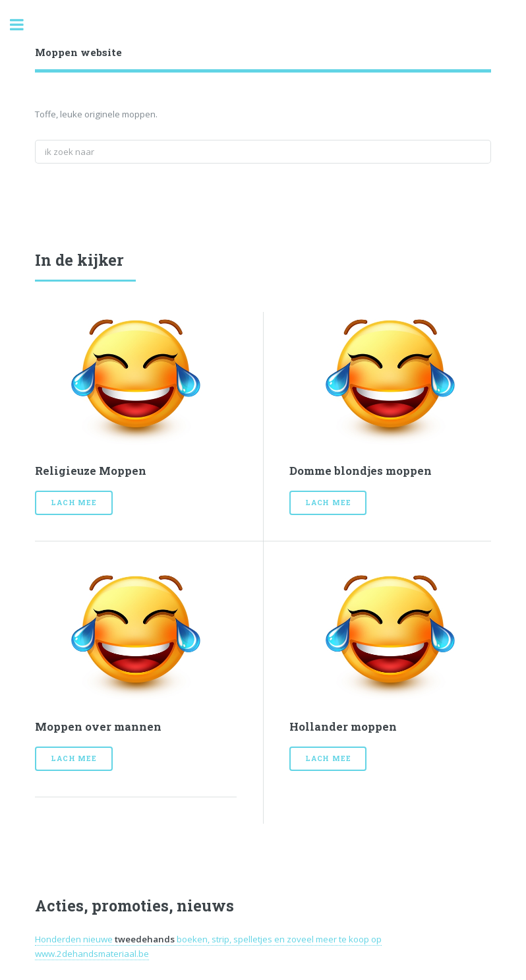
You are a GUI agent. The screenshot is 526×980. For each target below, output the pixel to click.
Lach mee (73, 503)
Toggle (24, 25)
